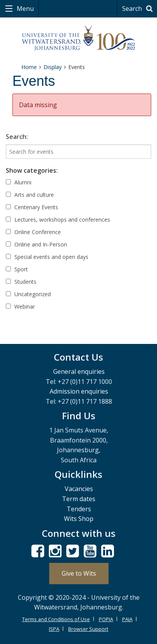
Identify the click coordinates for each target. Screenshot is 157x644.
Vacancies (79, 489)
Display (53, 67)
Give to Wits (79, 573)
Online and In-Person (36, 244)
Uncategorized (28, 294)
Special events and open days (47, 257)
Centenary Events (32, 207)
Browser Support (88, 629)
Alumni (19, 182)
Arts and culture (30, 195)
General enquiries (79, 371)
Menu (24, 9)
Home (29, 67)
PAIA (127, 619)
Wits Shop (79, 519)
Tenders (79, 509)
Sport (17, 269)
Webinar (20, 306)
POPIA (106, 619)
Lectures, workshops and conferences (58, 220)
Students (21, 282)
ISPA (54, 629)
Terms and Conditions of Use (56, 619)
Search (139, 9)
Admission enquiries (79, 391)
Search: (17, 137)
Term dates (79, 499)
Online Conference (33, 232)
